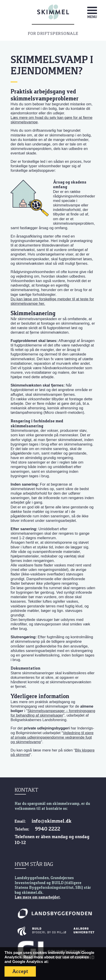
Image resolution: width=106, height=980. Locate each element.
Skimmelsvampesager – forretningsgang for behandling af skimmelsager (53, 713)
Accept (20, 971)
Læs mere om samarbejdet (37, 897)
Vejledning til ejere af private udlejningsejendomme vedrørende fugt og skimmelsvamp (52, 737)
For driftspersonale (53, 34)
